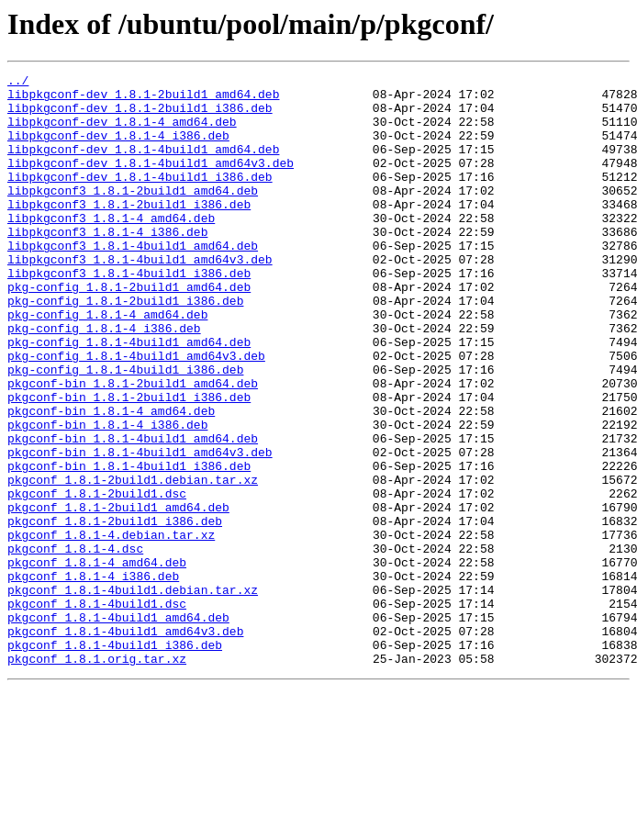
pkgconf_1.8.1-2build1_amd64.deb (118, 595)
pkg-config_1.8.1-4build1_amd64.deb (129, 397)
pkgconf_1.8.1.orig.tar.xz (97, 777)
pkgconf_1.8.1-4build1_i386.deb (115, 760)
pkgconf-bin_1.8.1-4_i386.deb (107, 496)
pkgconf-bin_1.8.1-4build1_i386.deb (129, 545)
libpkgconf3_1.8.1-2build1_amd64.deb (133, 215)
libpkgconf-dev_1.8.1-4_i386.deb (118, 149)
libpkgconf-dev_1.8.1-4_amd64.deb (122, 132)
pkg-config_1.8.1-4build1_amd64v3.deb (136, 413)
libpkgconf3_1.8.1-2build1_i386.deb (129, 231)
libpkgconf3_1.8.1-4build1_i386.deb (129, 314)
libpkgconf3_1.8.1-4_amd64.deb (111, 248)
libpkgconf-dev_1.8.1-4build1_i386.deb (140, 198)
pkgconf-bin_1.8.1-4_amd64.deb (111, 479)
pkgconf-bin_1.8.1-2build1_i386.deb (129, 463)
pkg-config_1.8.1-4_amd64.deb (107, 364)
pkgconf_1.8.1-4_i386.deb (93, 678)
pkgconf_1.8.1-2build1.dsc (97, 578)
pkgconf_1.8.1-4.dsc (75, 644)
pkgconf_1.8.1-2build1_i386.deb (115, 611)
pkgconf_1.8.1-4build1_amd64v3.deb (125, 744)
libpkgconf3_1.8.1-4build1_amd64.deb (133, 281)
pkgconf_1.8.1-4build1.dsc (97, 711)
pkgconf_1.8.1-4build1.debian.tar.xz (133, 694)
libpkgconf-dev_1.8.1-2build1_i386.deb (140, 116)
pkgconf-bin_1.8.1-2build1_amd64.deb (133, 446)
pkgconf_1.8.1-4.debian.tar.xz (111, 628)
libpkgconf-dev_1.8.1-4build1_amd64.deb (143, 165)
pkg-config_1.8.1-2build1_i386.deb (125, 347)
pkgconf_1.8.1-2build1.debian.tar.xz (133, 562)
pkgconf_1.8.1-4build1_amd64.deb (118, 727)
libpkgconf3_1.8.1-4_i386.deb (107, 264)
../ (18, 83)
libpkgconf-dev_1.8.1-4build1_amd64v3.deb (151, 182)
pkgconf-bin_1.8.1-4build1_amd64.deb (133, 512)
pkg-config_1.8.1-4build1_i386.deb (125, 430)
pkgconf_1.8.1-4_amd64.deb (97, 661)
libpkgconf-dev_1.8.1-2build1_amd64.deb (143, 99)
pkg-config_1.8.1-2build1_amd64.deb (129, 330)
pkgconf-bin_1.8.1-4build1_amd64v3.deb (140, 529)
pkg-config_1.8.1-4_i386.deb (104, 380)
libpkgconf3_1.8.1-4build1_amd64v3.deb (140, 297)
